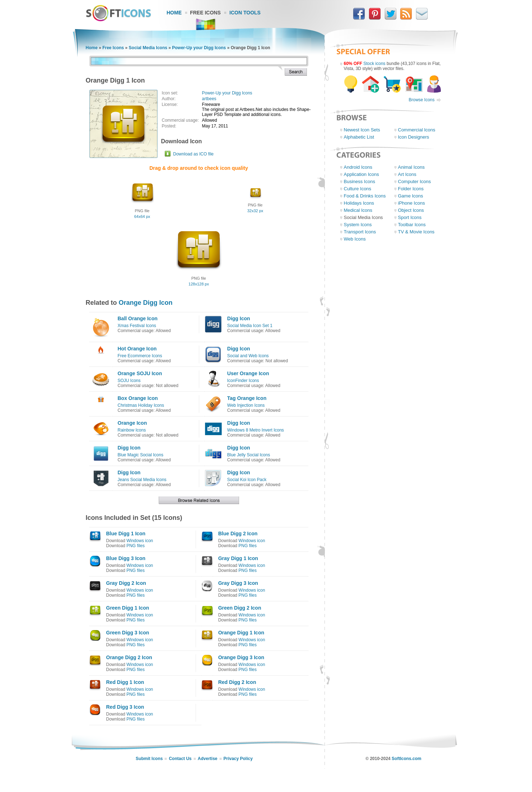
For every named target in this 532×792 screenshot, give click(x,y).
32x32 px (255, 211)
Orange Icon (132, 423)
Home (174, 13)
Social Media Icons (148, 48)
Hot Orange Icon (137, 349)
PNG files (136, 546)
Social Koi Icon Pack (247, 480)
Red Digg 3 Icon (125, 707)
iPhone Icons (412, 203)
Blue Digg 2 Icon (238, 534)
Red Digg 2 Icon (237, 682)
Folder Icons (411, 189)
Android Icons (358, 167)
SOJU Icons (129, 381)
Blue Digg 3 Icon (126, 558)
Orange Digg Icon (146, 303)
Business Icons (360, 181)
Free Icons (205, 13)
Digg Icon (239, 318)
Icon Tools (245, 13)
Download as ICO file (193, 154)
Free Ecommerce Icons (140, 356)
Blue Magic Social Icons (141, 455)
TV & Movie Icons (416, 232)
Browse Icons (421, 100)
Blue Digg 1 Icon (126, 534)
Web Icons (355, 239)
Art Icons (407, 174)
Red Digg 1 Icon (125, 682)
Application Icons (361, 174)
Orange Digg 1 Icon (241, 633)
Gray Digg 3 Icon (238, 583)
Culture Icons (358, 189)
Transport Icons (360, 232)
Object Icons (411, 210)
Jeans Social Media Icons (142, 480)
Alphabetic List (359, 137)
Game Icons (411, 196)
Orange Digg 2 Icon (129, 657)
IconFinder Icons (243, 381)
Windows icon (140, 541)
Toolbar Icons (412, 225)
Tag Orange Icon (247, 398)
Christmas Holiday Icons (141, 405)
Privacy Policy (238, 759)
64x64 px (142, 216)
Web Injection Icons (246, 405)
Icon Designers (414, 137)
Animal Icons (411, 167)
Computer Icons (415, 181)
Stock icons (374, 64)
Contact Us (180, 759)
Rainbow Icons (132, 430)
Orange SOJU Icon (140, 373)
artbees (209, 99)
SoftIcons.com (407, 759)
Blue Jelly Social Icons (249, 455)
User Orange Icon (248, 373)
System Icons (358, 225)
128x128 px (199, 284)
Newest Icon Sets (362, 130)
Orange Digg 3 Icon (241, 657)
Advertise (208, 759)
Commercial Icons (417, 130)
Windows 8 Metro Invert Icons (256, 430)
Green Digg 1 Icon (128, 608)
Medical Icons (358, 210)
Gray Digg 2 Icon (126, 583)
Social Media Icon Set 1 (250, 326)
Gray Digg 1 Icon (238, 558)
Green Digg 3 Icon (128, 633)
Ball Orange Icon (138, 318)
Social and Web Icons (248, 356)
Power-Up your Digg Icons (199, 48)
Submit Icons (149, 759)
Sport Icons (410, 217)
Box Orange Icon (138, 398)
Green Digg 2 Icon (240, 608)
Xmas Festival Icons (137, 326)
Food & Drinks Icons (365, 196)
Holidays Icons (359, 203)
